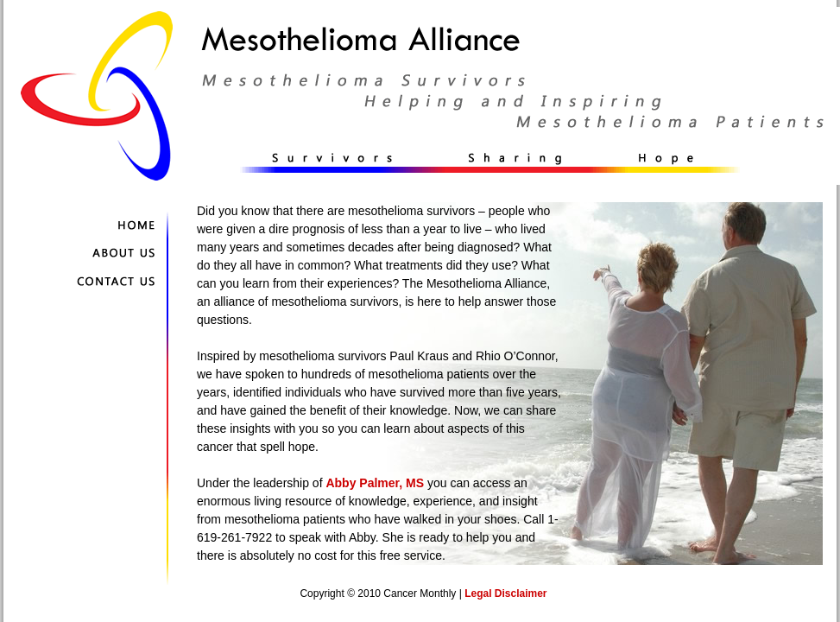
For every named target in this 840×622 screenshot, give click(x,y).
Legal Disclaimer (505, 593)
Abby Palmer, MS (375, 483)
